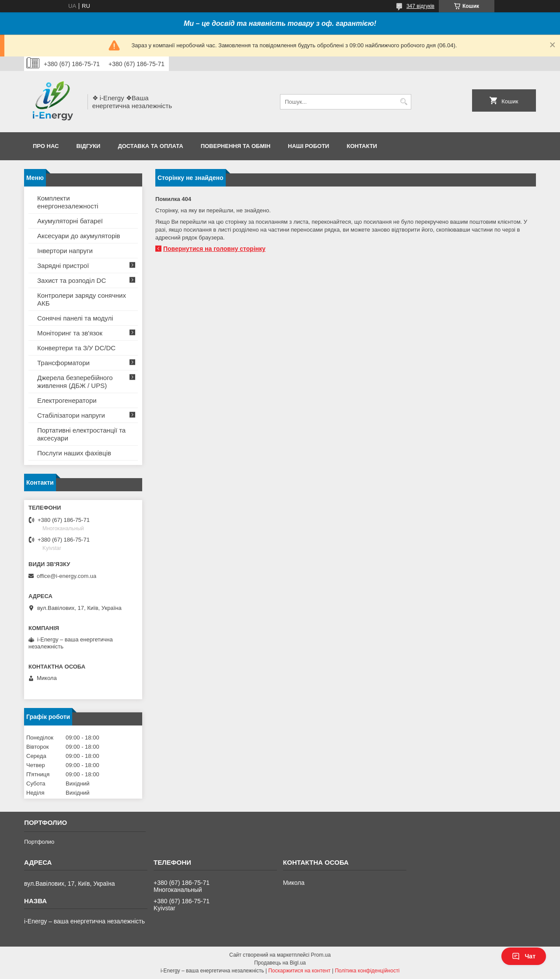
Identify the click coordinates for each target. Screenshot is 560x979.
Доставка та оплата (150, 146)
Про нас (46, 146)
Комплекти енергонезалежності (68, 202)
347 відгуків (420, 6)
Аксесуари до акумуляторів (79, 236)
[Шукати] (404, 102)
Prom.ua (321, 955)
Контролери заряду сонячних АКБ (82, 299)
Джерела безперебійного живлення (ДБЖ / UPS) (75, 382)
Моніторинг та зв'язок (70, 333)
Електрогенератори (67, 400)
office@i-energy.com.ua (66, 576)
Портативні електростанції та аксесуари (81, 434)
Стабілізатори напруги (71, 415)
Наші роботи (308, 146)
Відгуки (88, 146)
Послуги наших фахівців (74, 453)
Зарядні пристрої (63, 266)
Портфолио (39, 842)
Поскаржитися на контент (299, 971)
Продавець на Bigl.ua (280, 963)
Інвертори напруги (65, 251)
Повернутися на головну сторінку (214, 249)
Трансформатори (63, 363)
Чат (524, 956)
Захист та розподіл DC (72, 280)
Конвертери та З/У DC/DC (76, 348)
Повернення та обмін (236, 146)
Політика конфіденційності (367, 971)
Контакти (362, 146)
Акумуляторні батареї (70, 221)
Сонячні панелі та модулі (75, 318)
